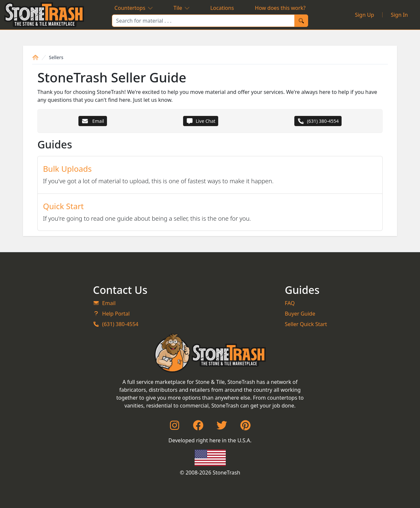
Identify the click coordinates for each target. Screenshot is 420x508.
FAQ (290, 303)
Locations (222, 8)
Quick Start (63, 206)
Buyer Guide (300, 314)
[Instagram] (175, 427)
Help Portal (111, 314)
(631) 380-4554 (318, 121)
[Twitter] (222, 427)
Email (93, 121)
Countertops (134, 8)
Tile (181, 8)
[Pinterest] (245, 427)
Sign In (399, 15)
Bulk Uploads (67, 169)
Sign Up (365, 15)
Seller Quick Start (306, 324)
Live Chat (201, 121)
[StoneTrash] (210, 353)
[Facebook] (198, 427)
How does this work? (280, 8)
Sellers (56, 57)
